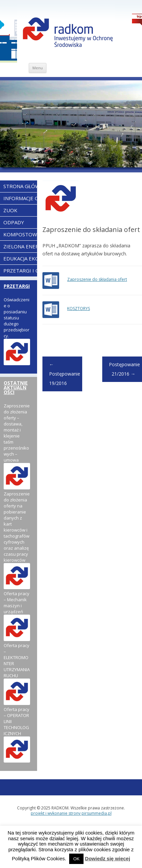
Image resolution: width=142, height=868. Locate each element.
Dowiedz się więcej (107, 858)
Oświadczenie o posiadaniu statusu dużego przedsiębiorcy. (17, 318)
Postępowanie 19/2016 (65, 374)
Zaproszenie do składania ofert (97, 279)
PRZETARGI (17, 286)
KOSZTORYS (79, 308)
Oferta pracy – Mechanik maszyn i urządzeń (17, 603)
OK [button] (76, 859)
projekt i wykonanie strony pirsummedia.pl (71, 813)
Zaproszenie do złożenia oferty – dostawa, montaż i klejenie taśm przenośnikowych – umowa (17, 433)
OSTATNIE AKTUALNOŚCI (16, 387)
